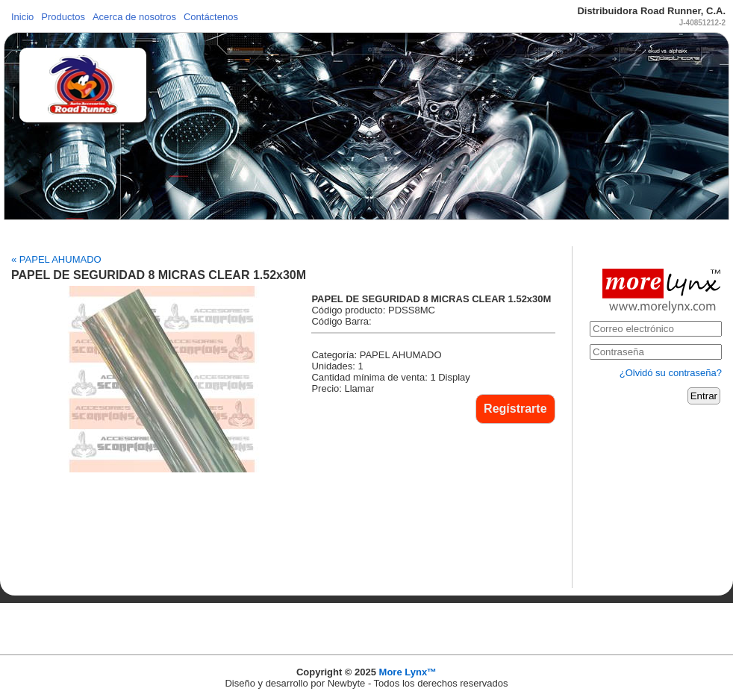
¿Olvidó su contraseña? (671, 373)
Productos (63, 17)
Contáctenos (211, 17)
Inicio (22, 17)
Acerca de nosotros (134, 17)
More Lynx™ (408, 672)
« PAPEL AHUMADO (56, 259)
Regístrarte (515, 409)
